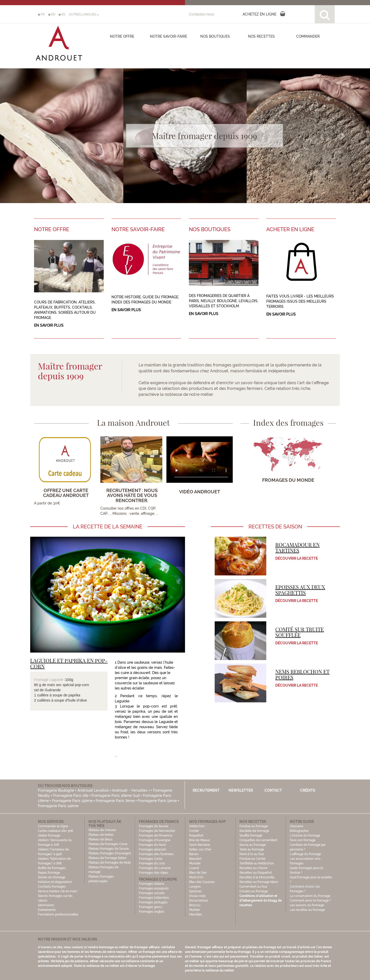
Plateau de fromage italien (107, 858)
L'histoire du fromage (305, 836)
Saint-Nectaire (200, 845)
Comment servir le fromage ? (310, 901)
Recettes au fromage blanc (259, 882)
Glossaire (297, 826)
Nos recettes (261, 36)
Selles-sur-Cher (200, 849)
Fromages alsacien (152, 849)
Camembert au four (253, 887)
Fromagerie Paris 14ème (58, 806)
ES (62, 14)
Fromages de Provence (155, 836)
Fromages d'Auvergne (155, 840)
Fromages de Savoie (154, 826)
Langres (195, 887)
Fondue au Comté (252, 859)
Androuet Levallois (93, 790)
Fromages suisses (152, 893)
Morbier (195, 910)
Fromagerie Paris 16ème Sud (115, 796)
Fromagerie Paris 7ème (115, 801)
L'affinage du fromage (305, 854)
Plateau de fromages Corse (108, 844)
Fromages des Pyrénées (156, 854)
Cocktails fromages (52, 887)
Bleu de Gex (198, 873)
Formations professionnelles (58, 914)
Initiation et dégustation (55, 882)
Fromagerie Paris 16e (71, 796)
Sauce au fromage (253, 845)
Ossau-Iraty (198, 896)
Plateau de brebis (101, 835)
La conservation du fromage (310, 896)
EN (52, 14)
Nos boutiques (215, 36)
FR (41, 14)
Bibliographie (299, 831)
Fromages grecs (150, 907)
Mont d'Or (196, 877)
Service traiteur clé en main (58, 891)
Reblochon (197, 826)
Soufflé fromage (251, 836)
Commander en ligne (53, 826)
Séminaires (46, 905)
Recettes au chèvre (253, 868)
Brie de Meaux (199, 840)
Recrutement (206, 790)
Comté (194, 831)
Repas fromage (49, 873)
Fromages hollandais (154, 898)
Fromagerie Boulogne (56, 790)
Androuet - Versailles (130, 790)
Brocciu (195, 905)
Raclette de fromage (254, 831)
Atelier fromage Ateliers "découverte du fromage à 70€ (55, 840)
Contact (273, 790)
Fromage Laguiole (49, 680)
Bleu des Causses (202, 882)
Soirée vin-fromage (52, 877)
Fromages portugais (153, 902)
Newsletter (241, 790)
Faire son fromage (303, 840)
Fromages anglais (152, 912)
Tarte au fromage (252, 849)
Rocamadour (199, 901)
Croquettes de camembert (258, 840)
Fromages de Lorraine (155, 868)
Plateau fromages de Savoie (109, 849)
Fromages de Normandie (157, 831)
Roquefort (196, 836)
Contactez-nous (202, 14)
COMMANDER (308, 36)
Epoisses (195, 891)
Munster (195, 863)
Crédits (308, 790)
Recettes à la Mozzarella (257, 877)
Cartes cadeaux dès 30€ (56, 831)
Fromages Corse (151, 859)
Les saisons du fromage (307, 905)
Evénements (47, 910)
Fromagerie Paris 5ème (157, 801)
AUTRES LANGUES (84, 14)
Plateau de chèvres (103, 830)
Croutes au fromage (254, 891)
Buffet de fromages (52, 868)
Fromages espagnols (154, 888)
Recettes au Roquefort (256, 873)
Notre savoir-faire (168, 36)
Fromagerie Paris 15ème (72, 801)
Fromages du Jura (152, 863)
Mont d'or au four (252, 854)
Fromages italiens (152, 884)
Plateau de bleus (100, 839)
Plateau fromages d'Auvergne (110, 853)
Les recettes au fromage (307, 910)
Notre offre (122, 36)
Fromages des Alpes (154, 873)
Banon (194, 854)
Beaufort (195, 859)
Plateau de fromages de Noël (110, 863)
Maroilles (196, 914)
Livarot (194, 868)
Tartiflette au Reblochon (257, 863)
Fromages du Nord (152, 845)
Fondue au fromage (254, 826)
